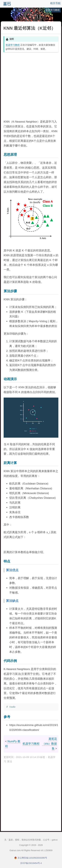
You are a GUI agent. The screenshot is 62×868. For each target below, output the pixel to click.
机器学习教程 (13, 45)
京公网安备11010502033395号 (32, 858)
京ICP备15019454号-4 (31, 863)
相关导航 (55, 3)
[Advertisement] (31, 86)
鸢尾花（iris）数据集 (50, 744)
